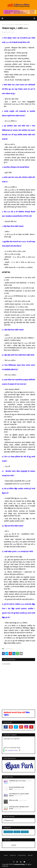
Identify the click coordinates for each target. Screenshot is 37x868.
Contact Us (13, 855)
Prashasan (25, 832)
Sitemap (30, 855)
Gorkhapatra (9, 649)
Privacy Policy (22, 855)
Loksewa (17, 832)
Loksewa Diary (13, 750)
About (6, 855)
